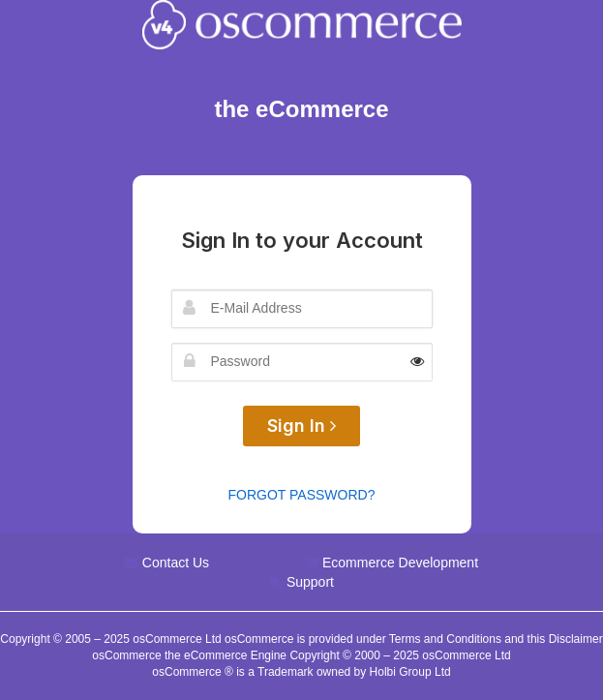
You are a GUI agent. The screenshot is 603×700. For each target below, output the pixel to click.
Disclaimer (576, 639)
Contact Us (176, 563)
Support (310, 582)
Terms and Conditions (445, 639)
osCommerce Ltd (179, 639)
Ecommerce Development (400, 563)
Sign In (301, 426)
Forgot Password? (302, 495)
